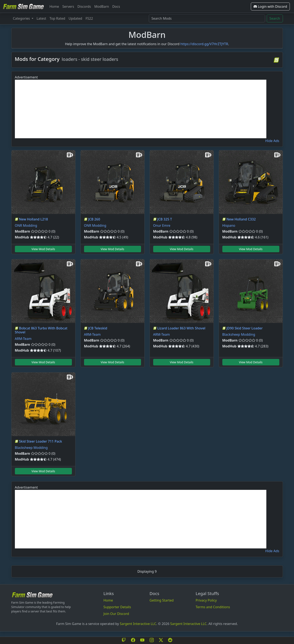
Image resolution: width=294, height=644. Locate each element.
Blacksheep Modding (239, 334)
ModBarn (102, 6)
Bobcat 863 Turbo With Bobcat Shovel (41, 330)
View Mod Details (43, 249)
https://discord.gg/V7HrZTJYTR (204, 44)
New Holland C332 (241, 219)
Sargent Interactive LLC (138, 624)
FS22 (89, 18)
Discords (84, 6)
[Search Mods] (207, 18)
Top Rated (57, 18)
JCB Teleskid (98, 328)
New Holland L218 (34, 219)
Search (275, 18)
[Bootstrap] (32, 595)
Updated (75, 18)
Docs (116, 6)
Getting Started (162, 600)
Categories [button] (22, 18)
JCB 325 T (165, 219)
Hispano (229, 225)
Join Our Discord (116, 614)
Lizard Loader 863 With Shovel (181, 328)
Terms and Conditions (213, 607)
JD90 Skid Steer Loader (245, 328)
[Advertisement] (141, 109)
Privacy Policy (206, 600)
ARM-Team (23, 339)
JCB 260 (94, 219)
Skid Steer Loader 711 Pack (41, 441)
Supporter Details (117, 607)
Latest (41, 18)
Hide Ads (272, 141)
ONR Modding (26, 225)
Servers (68, 6)
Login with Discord (270, 6)
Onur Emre (162, 225)
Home (54, 6)
